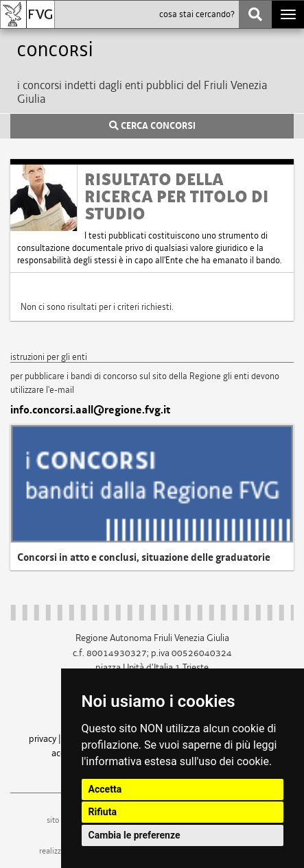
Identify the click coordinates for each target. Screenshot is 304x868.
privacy (43, 738)
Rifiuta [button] (103, 812)
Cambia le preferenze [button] (135, 835)
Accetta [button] (105, 789)
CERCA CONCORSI (152, 126)
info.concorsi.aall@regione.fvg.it (90, 410)
